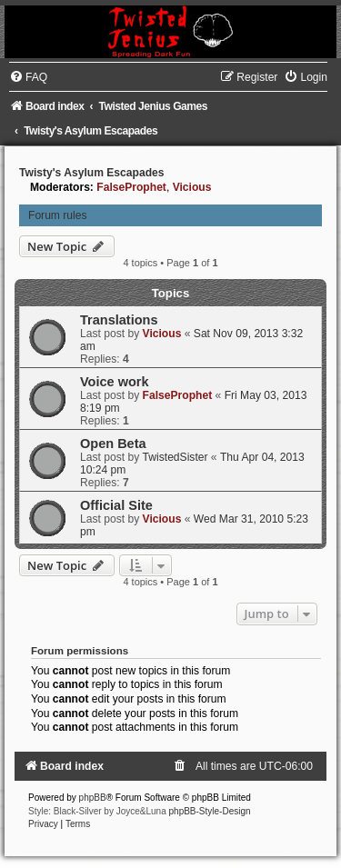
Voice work (115, 382)
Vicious (192, 187)
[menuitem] (28, 77)
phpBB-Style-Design (210, 811)
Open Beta (113, 444)
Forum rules (58, 215)
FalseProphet (131, 187)
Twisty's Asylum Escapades (92, 173)
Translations (119, 320)
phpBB (93, 798)
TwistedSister (176, 457)
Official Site (116, 505)
